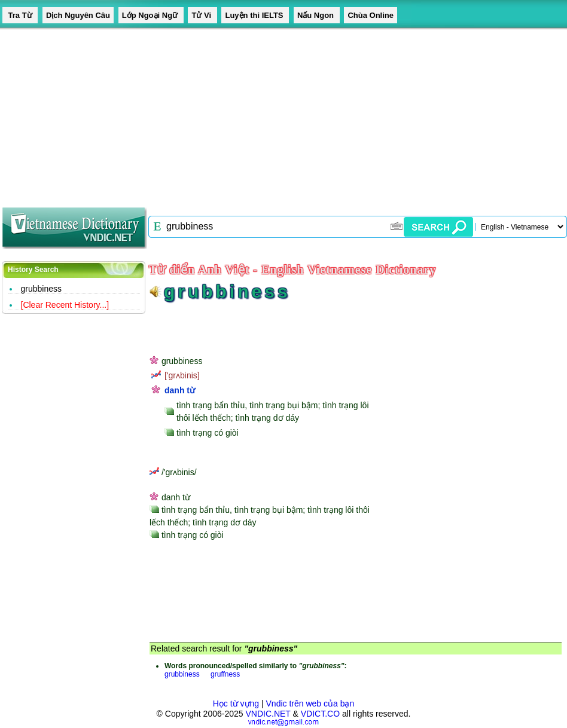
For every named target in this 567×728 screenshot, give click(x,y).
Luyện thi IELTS (255, 15)
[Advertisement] (258, 114)
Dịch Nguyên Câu (78, 15)
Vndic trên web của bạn (310, 703)
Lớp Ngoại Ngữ (151, 15)
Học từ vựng (236, 703)
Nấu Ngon (317, 15)
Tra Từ (20, 15)
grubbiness (42, 289)
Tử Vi (202, 15)
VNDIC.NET (268, 714)
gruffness (225, 674)
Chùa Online (371, 15)
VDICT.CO (320, 714)
